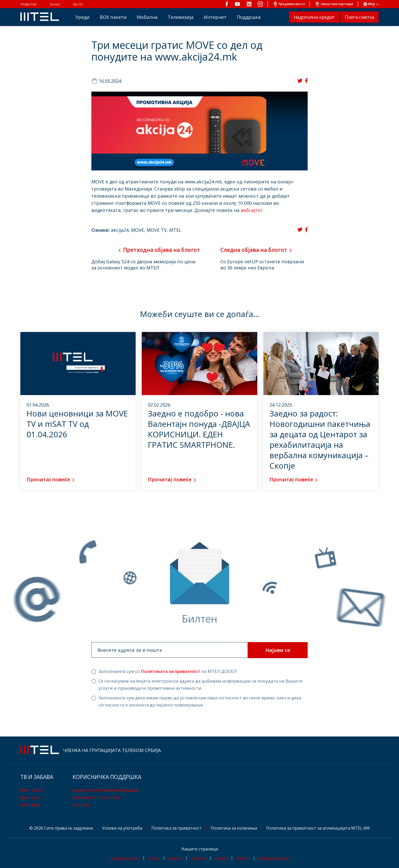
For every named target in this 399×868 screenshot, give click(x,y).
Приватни (28, 4)
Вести (78, 4)
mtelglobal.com (125, 858)
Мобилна (147, 17)
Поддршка (249, 17)
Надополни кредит (314, 17)
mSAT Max (30, 805)
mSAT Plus (30, 798)
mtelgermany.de (274, 858)
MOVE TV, (158, 230)
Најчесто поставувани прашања (105, 790)
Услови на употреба (123, 828)
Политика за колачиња (234, 828)
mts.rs (154, 858)
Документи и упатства (96, 798)
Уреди (82, 17)
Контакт (81, 805)
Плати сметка (359, 17)
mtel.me (198, 858)
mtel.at (221, 858)
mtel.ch (243, 858)
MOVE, (139, 230)
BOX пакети (113, 17)
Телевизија (181, 17)
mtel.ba (175, 858)
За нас (55, 4)
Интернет (215, 17)
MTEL (175, 230)
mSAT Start (32, 790)
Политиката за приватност (170, 671)
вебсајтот (252, 210)
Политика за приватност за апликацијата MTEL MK (318, 828)
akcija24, (121, 230)
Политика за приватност (177, 828)
